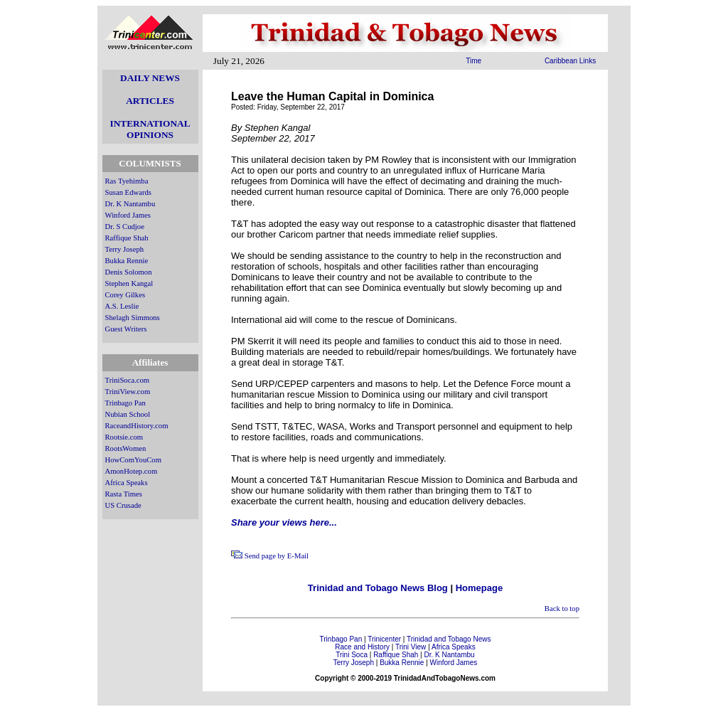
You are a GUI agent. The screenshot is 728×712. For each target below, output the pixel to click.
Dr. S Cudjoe (125, 227)
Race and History (362, 647)
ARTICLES (150, 101)
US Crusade (123, 505)
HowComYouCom (133, 460)
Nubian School (128, 414)
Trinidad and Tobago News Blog (378, 588)
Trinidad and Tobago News (449, 639)
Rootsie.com (124, 437)
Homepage (479, 588)
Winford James (128, 215)
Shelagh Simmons (133, 318)
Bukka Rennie (127, 261)
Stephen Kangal (129, 283)
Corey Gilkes (125, 295)
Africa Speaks (127, 483)
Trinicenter (384, 639)
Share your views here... (284, 522)
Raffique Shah (127, 238)
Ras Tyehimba (127, 181)
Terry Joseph (125, 249)
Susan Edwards (128, 192)
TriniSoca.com (128, 380)
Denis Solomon (129, 272)
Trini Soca (352, 655)
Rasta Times (124, 494)
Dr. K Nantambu (130, 204)
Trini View (411, 647)
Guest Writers (126, 329)
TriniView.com (128, 392)
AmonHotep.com (132, 471)
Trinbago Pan (125, 403)
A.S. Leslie (122, 306)
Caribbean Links (570, 61)
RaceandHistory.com (137, 426)
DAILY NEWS (150, 78)
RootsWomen (126, 448)
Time (473, 61)
